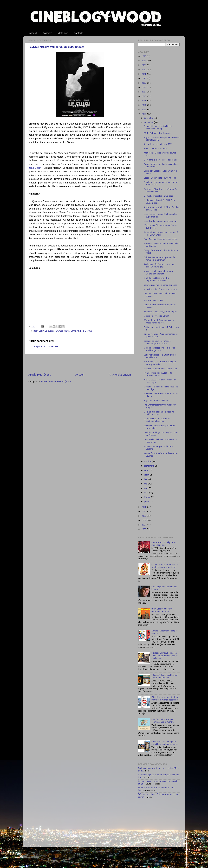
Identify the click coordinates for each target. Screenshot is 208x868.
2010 (144, 512)
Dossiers (47, 33)
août (146, 471)
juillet (147, 475)
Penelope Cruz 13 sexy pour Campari (160, 312)
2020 (144, 79)
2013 (144, 110)
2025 (144, 56)
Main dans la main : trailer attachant (160, 160)
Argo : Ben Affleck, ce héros (156, 401)
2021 (144, 74)
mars (147, 493)
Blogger (109, 860)
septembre (149, 466)
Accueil (33, 33)
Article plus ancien (120, 375)
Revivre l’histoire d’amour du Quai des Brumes (56, 47)
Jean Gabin (35, 168)
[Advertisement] (80, 364)
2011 (144, 507)
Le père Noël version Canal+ (156, 316)
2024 (144, 61)
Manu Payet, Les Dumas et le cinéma (160, 289)
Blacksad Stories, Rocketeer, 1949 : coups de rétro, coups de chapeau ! (165, 656)
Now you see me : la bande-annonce (160, 285)
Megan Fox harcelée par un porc (158, 196)
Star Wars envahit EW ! (154, 301)
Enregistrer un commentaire (45, 346)
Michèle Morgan (84, 331)
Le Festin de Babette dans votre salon (161, 369)
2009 (144, 516)
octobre (148, 462)
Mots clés (63, 33)
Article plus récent (40, 375)
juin (146, 479)
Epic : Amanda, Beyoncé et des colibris (161, 239)
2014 (144, 105)
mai (146, 484)
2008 (144, 521)
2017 (144, 92)
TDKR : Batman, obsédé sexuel (157, 133)
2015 (144, 101)
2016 (144, 96)
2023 (144, 65)
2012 (144, 114)
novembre (149, 123)
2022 (144, 70)
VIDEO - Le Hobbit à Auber (155, 149)
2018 (144, 87)
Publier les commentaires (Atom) (56, 381)
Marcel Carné (70, 331)
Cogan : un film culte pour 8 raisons (160, 178)
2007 (144, 525)
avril (146, 488)
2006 (144, 529)
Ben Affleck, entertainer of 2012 (158, 144)
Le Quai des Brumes (54, 331)
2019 (144, 83)
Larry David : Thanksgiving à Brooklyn (160, 221)
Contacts (78, 33)
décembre (149, 118)
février (147, 497)
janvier (147, 502)
